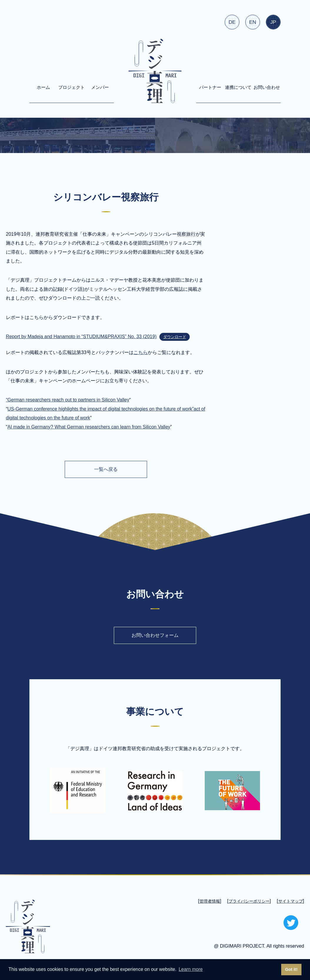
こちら (141, 352)
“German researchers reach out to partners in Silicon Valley (67, 400)
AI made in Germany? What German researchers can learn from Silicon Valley (89, 427)
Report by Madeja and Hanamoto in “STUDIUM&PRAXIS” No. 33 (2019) (81, 337)
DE (232, 22)
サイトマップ (291, 901)
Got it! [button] (291, 969)
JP (273, 22)
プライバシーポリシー (249, 901)
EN (253, 22)
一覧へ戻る (106, 469)
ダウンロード (175, 337)
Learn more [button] (191, 969)
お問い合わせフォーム (155, 635)
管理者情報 (210, 901)
